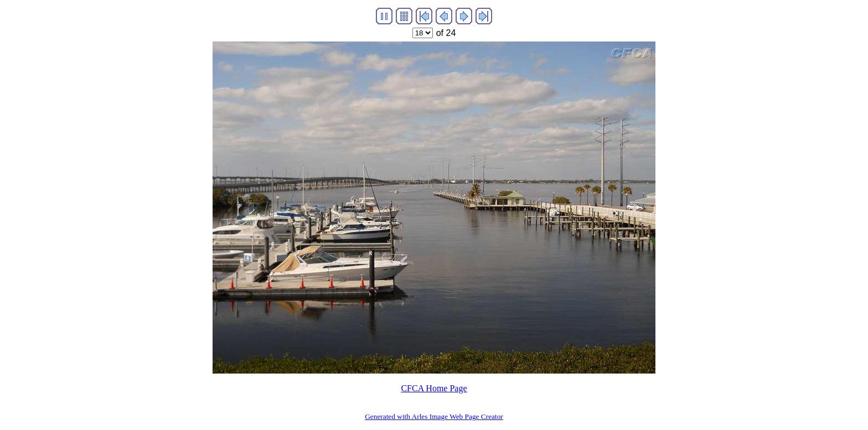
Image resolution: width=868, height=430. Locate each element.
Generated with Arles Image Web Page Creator (434, 416)
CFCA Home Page (434, 388)
